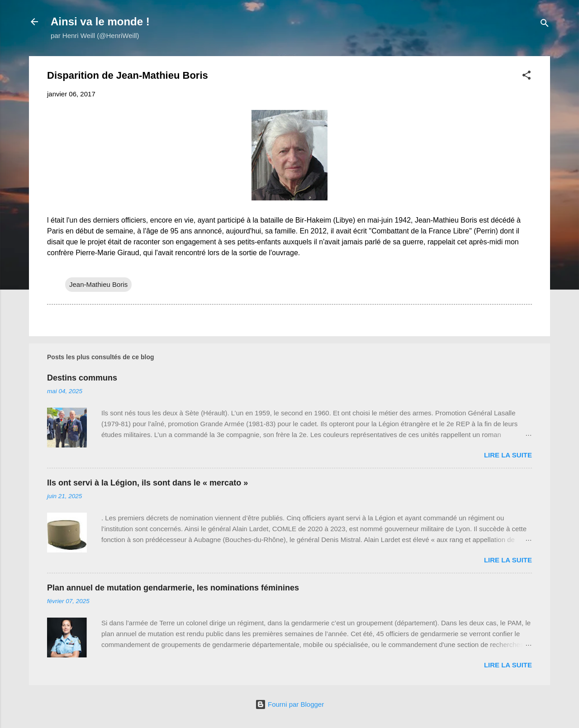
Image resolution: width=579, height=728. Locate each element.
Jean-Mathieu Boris (98, 284)
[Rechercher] (545, 25)
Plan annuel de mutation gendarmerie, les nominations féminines (173, 588)
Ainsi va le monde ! (100, 21)
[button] (527, 77)
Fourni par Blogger (289, 704)
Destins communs (82, 378)
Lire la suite (508, 455)
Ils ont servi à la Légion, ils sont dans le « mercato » (147, 483)
